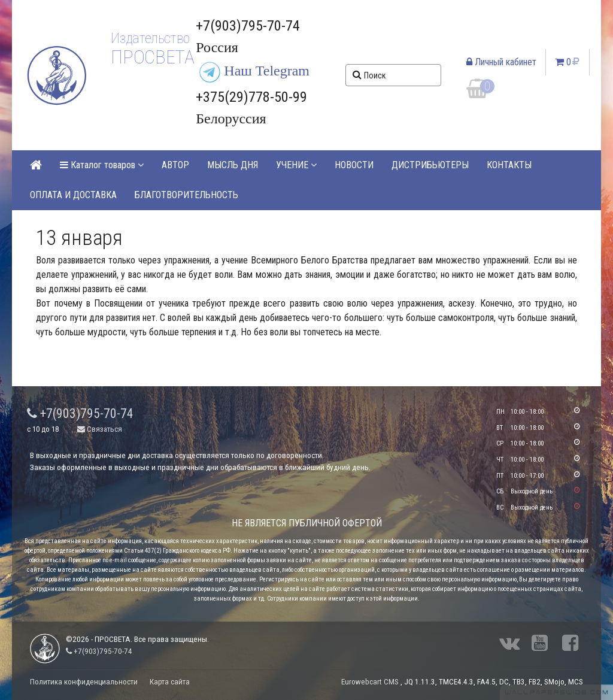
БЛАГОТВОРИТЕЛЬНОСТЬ (186, 195)
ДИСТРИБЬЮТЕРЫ (430, 165)
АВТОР (175, 165)
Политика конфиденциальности (84, 682)
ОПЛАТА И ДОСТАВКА (73, 195)
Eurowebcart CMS (370, 682)
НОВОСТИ (354, 165)
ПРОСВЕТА (152, 57)
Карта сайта (170, 682)
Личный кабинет (501, 62)
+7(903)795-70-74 (80, 413)
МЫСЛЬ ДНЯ (233, 165)
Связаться (100, 429)
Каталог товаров (102, 165)
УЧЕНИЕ (296, 165)
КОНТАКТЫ (509, 165)
